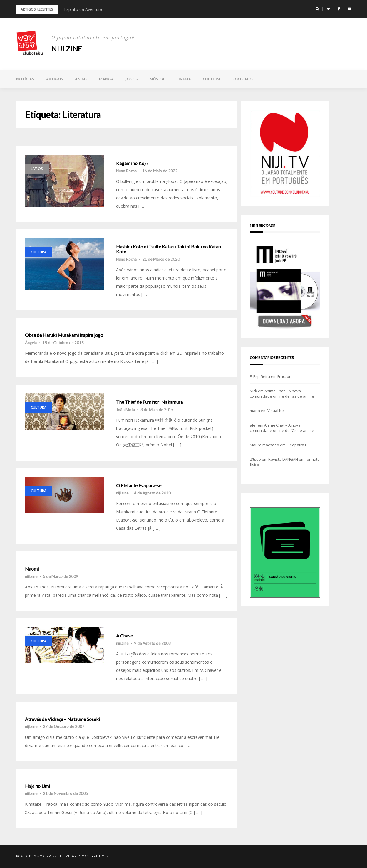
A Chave (124, 636)
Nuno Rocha (126, 171)
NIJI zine (67, 49)
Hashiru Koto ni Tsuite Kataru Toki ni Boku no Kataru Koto (169, 249)
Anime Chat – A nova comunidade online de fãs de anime (282, 393)
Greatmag (80, 856)
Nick (253, 391)
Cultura (212, 79)
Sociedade (243, 79)
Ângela (31, 343)
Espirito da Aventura (83, 9)
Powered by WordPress (36, 856)
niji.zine (122, 493)
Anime (81, 79)
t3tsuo (255, 459)
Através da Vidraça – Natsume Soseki (62, 719)
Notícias (25, 79)
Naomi (32, 569)
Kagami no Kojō (132, 163)
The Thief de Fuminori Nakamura (149, 402)
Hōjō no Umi (37, 786)
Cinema (184, 79)
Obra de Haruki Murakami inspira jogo (64, 335)
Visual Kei (276, 411)
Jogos (132, 79)
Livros (37, 169)
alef (253, 425)
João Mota (125, 410)
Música (157, 79)
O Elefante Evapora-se (139, 485)
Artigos (55, 79)
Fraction (284, 376)
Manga (106, 79)
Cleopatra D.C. (299, 445)
